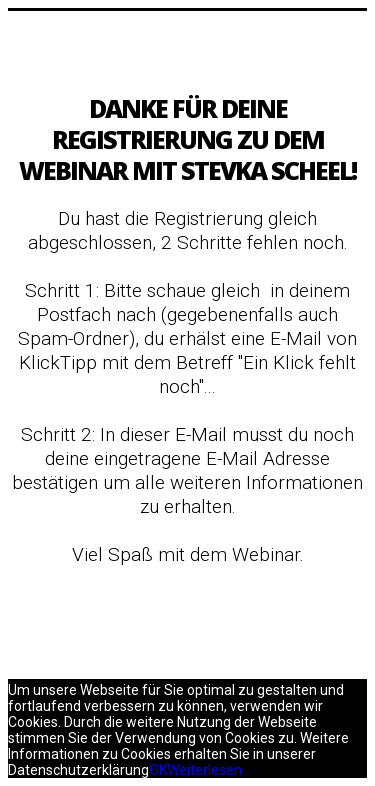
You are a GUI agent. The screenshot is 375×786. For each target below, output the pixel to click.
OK (158, 770)
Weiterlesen (204, 770)
